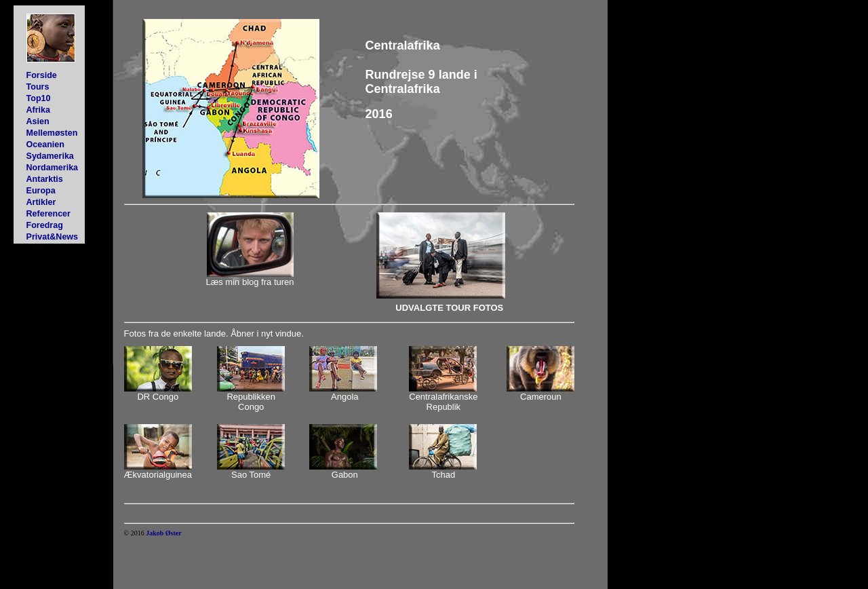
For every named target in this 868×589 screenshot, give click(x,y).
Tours (38, 87)
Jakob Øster (164, 533)
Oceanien (45, 145)
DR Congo (158, 397)
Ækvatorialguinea (158, 475)
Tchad (443, 475)
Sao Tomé (251, 475)
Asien (38, 121)
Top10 (39, 98)
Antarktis (45, 179)
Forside (42, 75)
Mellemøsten (52, 133)
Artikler (41, 202)
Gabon (345, 475)
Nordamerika (53, 168)
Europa (41, 191)
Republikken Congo (251, 402)
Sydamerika (50, 156)
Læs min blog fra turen (250, 282)
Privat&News (53, 237)
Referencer (48, 214)
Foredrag (45, 225)
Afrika (38, 110)
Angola (344, 397)
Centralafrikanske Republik (443, 402)
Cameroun (541, 397)
